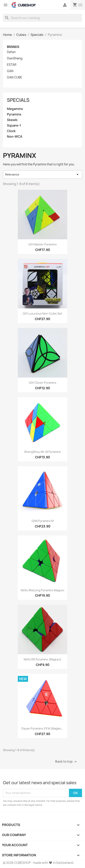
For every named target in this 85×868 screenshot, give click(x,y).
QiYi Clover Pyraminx (43, 383)
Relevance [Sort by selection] (42, 175)
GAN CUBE (15, 77)
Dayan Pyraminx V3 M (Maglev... (42, 728)
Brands (13, 47)
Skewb (12, 120)
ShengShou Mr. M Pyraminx (42, 452)
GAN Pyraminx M (43, 521)
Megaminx (15, 109)
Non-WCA (15, 137)
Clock (11, 131)
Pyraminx (14, 114)
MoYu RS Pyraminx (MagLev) (42, 659)
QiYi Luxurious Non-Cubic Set (42, 313)
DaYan (11, 52)
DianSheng (15, 58)
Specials (18, 100)
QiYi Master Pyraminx (43, 244)
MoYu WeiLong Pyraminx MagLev (42, 590)
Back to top (67, 762)
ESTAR (12, 65)
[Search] (42, 18)
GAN (10, 71)
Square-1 (14, 125)
